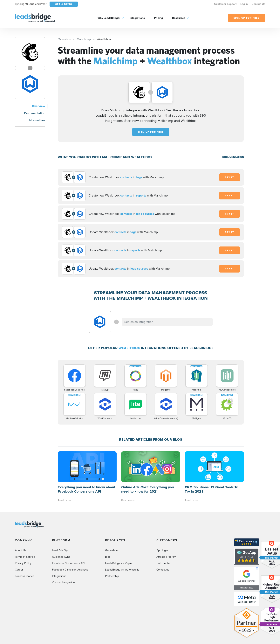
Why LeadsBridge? (109, 18)
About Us (21, 550)
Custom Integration (63, 582)
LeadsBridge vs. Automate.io (122, 570)
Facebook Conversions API (68, 563)
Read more (64, 500)
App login (162, 550)
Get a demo (112, 550)
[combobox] (167, 322)
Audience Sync (61, 557)
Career (19, 570)
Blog (108, 557)
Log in (244, 4)
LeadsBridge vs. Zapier (119, 563)
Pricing (158, 18)
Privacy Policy (23, 563)
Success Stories (25, 576)
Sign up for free (151, 132)
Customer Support (225, 4)
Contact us (163, 570)
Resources (179, 18)
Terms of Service (25, 557)
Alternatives (37, 120)
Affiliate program (166, 557)
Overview (39, 106)
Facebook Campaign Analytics (70, 570)
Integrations (137, 18)
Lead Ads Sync (61, 550)
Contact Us (258, 4)
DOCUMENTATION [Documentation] (233, 157)
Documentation (35, 113)
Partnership (112, 576)
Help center (164, 563)
